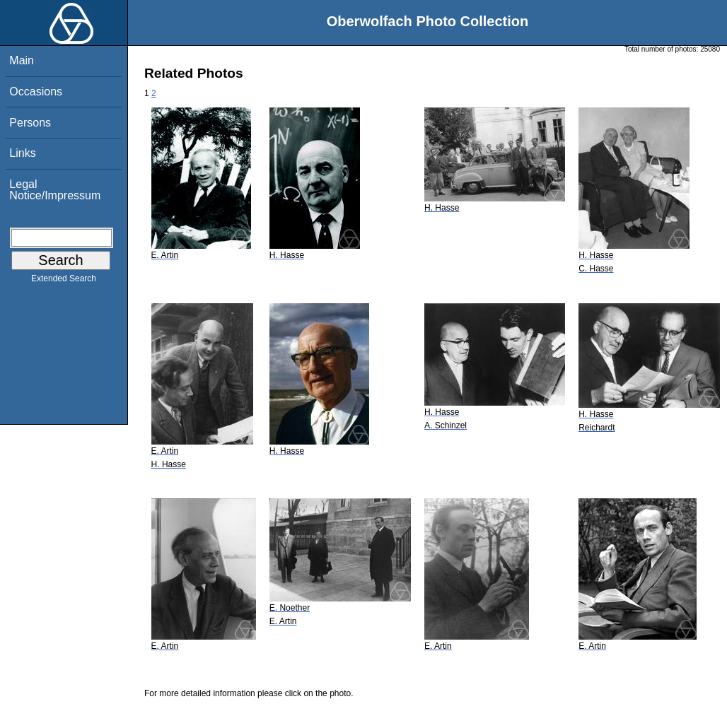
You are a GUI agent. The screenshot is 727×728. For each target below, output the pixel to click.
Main (22, 60)
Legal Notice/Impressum (55, 190)
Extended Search (64, 281)
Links (22, 153)
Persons (30, 123)
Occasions (36, 92)
